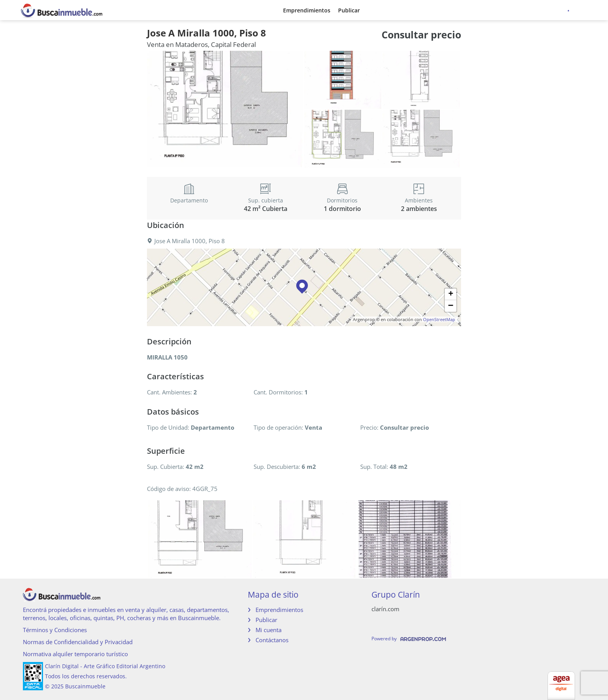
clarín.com (385, 609)
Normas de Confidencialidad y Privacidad (78, 642)
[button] (304, 287)
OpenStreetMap (439, 319)
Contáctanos (272, 640)
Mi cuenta (269, 630)
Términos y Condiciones (55, 630)
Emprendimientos (307, 10)
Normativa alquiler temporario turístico (75, 654)
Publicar (349, 10)
